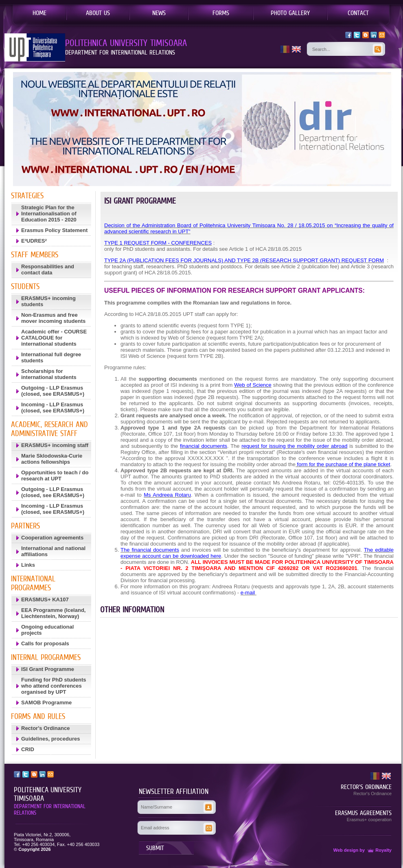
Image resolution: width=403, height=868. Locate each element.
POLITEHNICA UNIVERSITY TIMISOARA (48, 794)
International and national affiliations (53, 551)
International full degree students (51, 357)
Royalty (379, 850)
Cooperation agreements (52, 538)
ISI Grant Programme (48, 669)
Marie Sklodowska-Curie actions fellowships (52, 459)
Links (28, 565)
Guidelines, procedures (51, 739)
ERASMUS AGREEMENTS (363, 813)
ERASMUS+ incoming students (48, 301)
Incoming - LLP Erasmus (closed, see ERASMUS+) (53, 408)
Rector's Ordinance (45, 728)
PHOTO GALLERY (290, 13)
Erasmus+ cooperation (369, 820)
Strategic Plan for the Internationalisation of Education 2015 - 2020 (49, 214)
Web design (346, 850)
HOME (39, 13)
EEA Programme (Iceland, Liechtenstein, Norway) (53, 613)
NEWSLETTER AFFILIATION (174, 791)
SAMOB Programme (46, 703)
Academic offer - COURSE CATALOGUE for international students (54, 338)
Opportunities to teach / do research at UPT (55, 476)
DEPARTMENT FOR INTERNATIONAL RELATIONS (50, 809)
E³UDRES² (34, 241)
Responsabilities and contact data (48, 270)
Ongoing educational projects (47, 630)
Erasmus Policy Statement (54, 230)
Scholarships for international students (49, 374)
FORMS (221, 13)
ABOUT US (98, 13)
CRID (28, 749)
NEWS (159, 13)
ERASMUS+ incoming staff (55, 445)
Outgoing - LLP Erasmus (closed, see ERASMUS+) (53, 391)
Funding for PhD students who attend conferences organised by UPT (54, 686)
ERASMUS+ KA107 (45, 599)
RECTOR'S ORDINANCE (366, 787)
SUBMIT (155, 848)
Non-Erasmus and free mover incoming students (53, 318)
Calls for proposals (45, 643)
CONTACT (358, 13)
